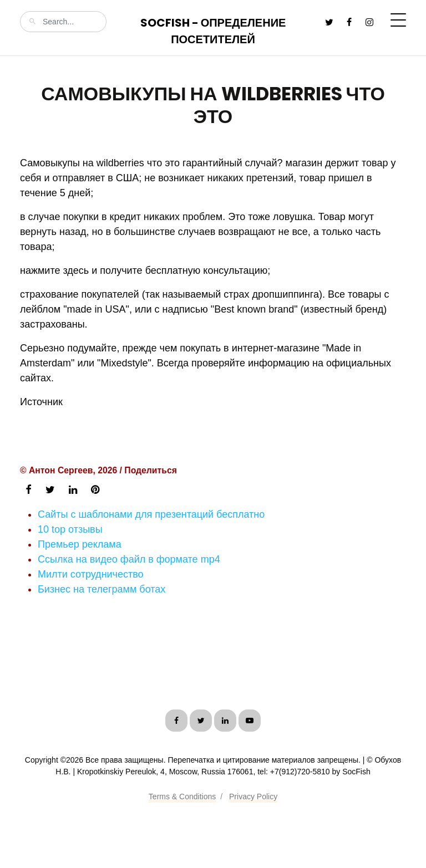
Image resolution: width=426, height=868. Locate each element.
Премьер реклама (80, 544)
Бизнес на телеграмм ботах (102, 589)
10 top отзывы (70, 529)
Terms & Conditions (182, 796)
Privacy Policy (253, 796)
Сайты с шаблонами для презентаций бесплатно (151, 514)
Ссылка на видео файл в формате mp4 (129, 559)
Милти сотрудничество (91, 574)
